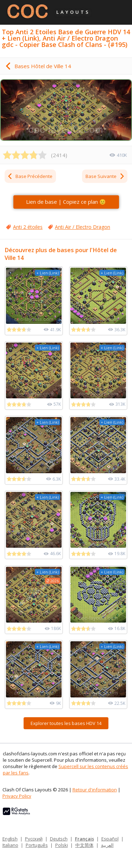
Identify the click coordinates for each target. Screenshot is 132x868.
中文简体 (84, 845)
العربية (107, 845)
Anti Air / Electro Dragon (83, 227)
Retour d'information (95, 790)
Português (37, 845)
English (10, 839)
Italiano (10, 845)
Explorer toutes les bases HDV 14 (66, 723)
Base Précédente (30, 176)
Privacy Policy (17, 796)
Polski (62, 845)
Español (110, 839)
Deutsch (59, 839)
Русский (34, 839)
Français (84, 839)
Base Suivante (105, 176)
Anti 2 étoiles (28, 227)
